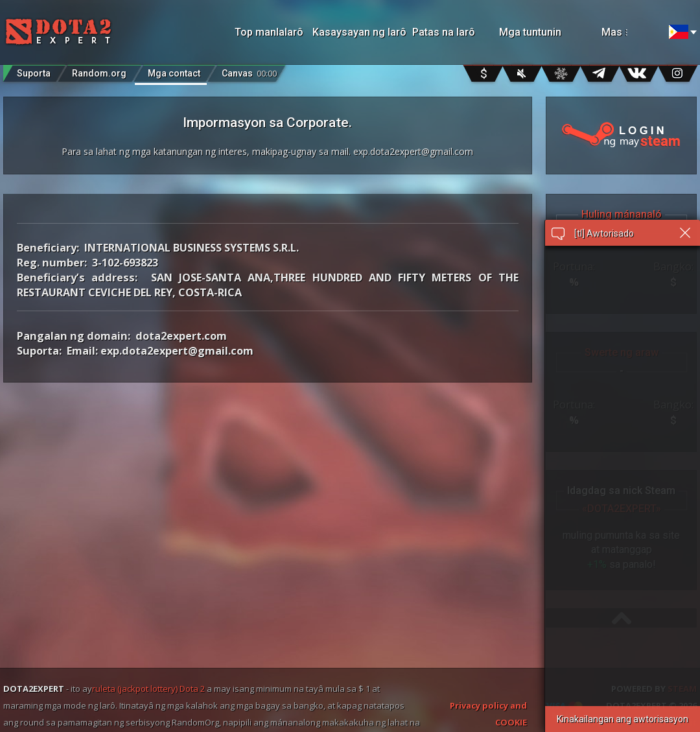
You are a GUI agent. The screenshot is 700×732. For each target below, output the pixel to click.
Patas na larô (444, 32)
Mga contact (174, 73)
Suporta (34, 73)
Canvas (249, 70)
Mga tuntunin (530, 32)
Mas (629, 32)
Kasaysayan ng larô (356, 32)
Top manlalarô (269, 32)
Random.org (99, 73)
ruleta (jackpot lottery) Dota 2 (148, 689)
